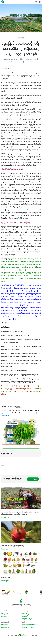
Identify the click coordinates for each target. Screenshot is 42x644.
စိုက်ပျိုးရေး (4, 614)
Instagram (5, 628)
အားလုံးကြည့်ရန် (33, 479)
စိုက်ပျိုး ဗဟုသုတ (21, 38)
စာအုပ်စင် (25, 616)
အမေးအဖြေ (26, 614)
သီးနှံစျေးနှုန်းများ (27, 619)
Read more (6, 416)
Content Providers (30, 625)
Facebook (5, 625)
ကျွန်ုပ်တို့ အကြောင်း (28, 628)
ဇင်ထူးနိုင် (24, 59)
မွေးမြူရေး (4, 616)
